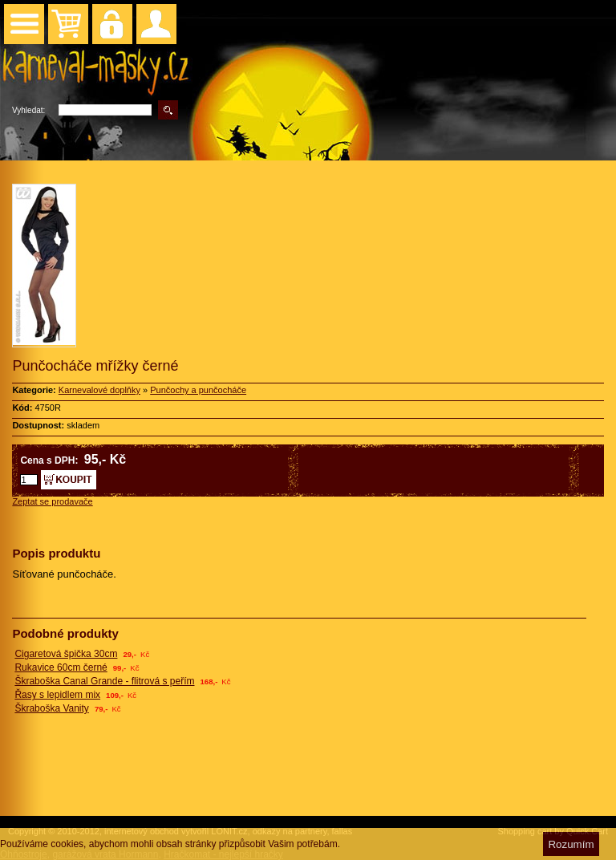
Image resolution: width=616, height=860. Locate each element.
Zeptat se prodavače (52, 501)
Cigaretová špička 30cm (66, 654)
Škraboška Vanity (52, 708)
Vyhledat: (28, 110)
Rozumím (571, 844)
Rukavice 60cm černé (61, 667)
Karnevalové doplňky (99, 390)
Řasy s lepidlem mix (57, 695)
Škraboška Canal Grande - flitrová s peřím (104, 681)
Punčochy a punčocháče (198, 390)
